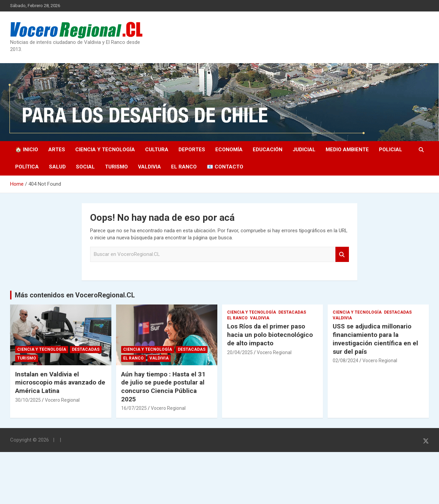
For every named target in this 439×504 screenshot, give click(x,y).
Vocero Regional (62, 400)
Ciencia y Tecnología (105, 150)
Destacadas (86, 349)
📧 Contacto (225, 167)
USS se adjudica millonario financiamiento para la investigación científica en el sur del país (375, 339)
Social (85, 167)
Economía (229, 150)
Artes (57, 150)
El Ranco (184, 167)
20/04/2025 (240, 352)
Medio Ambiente (347, 150)
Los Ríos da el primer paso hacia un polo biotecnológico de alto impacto (270, 335)
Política (27, 167)
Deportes (192, 150)
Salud (57, 167)
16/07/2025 (134, 408)
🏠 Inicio (27, 150)
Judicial (304, 150)
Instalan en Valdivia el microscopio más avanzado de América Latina (60, 382)
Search (342, 254)
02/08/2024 (346, 361)
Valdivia (149, 167)
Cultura (157, 150)
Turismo (116, 167)
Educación (268, 150)
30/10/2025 (28, 400)
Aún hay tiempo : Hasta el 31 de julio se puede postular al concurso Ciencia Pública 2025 (163, 387)
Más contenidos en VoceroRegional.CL (75, 295)
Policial (391, 150)
